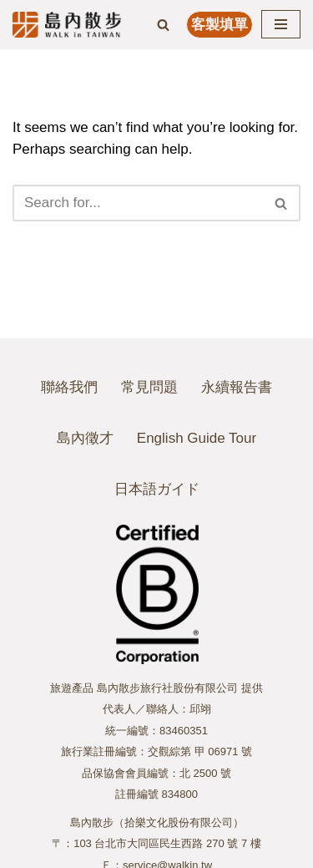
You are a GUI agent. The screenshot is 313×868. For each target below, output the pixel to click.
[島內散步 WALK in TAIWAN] (67, 25)
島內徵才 (85, 438)
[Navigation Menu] (281, 24)
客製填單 (220, 25)
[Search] (163, 25)
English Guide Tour (197, 438)
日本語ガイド (157, 489)
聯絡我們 (69, 387)
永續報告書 (237, 387)
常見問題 (149, 387)
